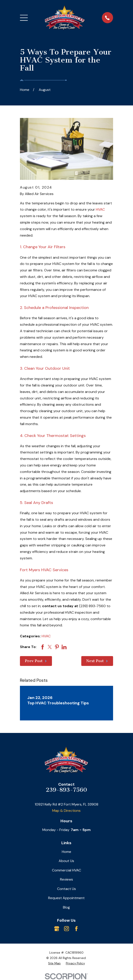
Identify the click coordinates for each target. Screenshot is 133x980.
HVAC (100, 209)
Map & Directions (66, 811)
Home (66, 852)
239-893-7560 (66, 790)
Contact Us (66, 889)
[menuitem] (54, 963)
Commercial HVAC (66, 870)
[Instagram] (66, 929)
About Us (66, 861)
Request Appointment (66, 898)
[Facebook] (76, 929)
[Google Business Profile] (57, 929)
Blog (66, 907)
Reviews (66, 879)
